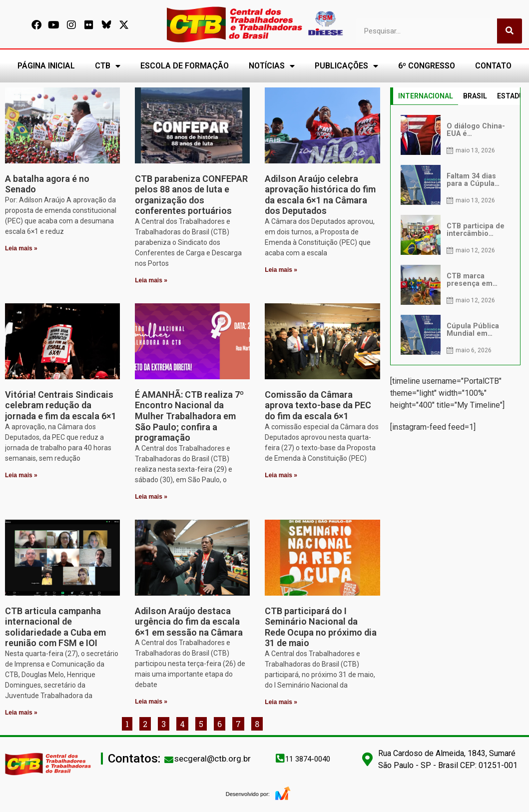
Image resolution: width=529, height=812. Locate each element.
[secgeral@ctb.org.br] (169, 760)
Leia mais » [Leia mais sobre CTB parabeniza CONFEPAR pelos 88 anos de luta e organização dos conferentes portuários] (151, 280)
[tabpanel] (455, 235)
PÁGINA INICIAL (46, 66)
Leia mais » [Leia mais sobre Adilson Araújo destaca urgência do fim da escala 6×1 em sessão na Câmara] (151, 702)
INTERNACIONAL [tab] (426, 96)
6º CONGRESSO (427, 66)
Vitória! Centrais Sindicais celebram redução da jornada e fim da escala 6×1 (61, 405)
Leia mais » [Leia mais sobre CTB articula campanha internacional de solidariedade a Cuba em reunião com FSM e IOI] (21, 713)
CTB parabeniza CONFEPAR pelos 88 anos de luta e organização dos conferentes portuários (191, 195)
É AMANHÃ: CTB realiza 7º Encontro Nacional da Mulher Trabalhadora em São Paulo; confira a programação (189, 416)
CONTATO (493, 66)
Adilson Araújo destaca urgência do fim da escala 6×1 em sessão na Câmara (189, 622)
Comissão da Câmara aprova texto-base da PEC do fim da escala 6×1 (318, 405)
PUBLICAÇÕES (346, 66)
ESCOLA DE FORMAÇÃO (185, 66)
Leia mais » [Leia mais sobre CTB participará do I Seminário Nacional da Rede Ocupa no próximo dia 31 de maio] (281, 702)
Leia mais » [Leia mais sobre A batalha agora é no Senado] (21, 248)
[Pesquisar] (510, 31)
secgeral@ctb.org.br (213, 759)
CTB (108, 66)
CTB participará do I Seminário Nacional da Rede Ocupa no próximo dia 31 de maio (321, 627)
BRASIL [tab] (475, 96)
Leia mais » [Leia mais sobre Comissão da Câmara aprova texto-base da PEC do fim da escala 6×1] (281, 475)
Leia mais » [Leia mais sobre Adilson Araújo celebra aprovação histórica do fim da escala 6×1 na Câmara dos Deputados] (281, 270)
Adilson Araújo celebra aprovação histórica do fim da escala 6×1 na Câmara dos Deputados (320, 195)
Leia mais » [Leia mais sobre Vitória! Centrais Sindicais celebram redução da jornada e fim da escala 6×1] (21, 475)
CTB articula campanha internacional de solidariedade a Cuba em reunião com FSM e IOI (55, 627)
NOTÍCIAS (272, 66)
